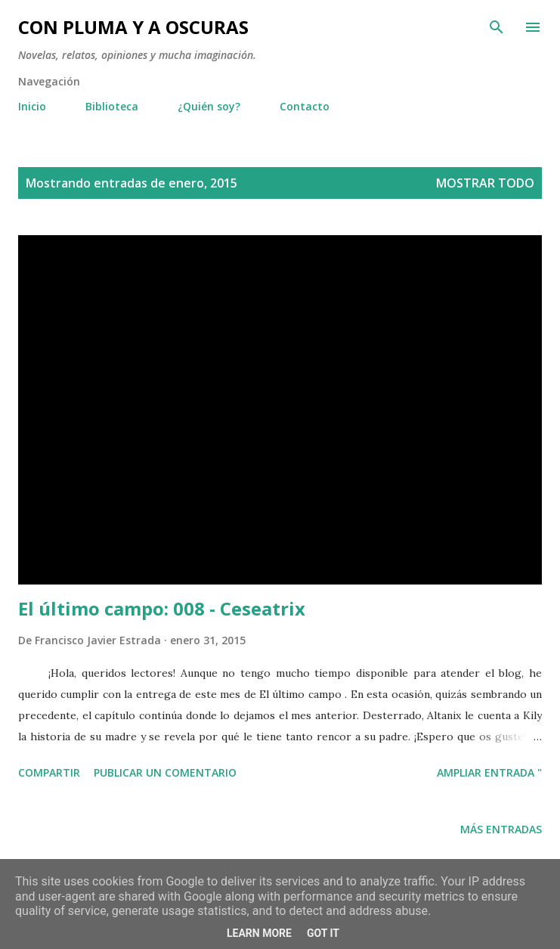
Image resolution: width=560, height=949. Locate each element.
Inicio (32, 106)
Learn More (259, 933)
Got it (323, 933)
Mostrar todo (485, 183)
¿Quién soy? (209, 106)
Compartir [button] (49, 772)
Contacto (305, 106)
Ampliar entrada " (489, 772)
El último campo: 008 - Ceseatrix (162, 608)
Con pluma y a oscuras (133, 27)
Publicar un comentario (165, 772)
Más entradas (501, 829)
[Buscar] (497, 27)
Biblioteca (112, 106)
